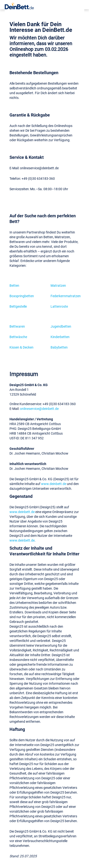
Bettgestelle (18, 306)
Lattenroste (59, 306)
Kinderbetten (60, 337)
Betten (14, 285)
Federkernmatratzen (66, 296)
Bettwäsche (18, 337)
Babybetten (59, 347)
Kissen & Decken (21, 347)
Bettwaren (17, 326)
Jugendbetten (61, 326)
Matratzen (58, 285)
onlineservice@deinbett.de (39, 409)
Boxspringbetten (22, 296)
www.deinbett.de (54, 484)
